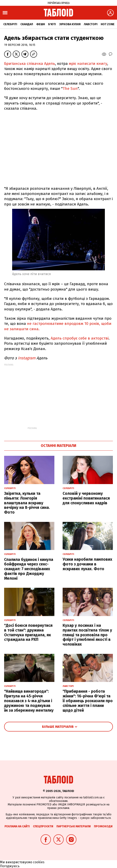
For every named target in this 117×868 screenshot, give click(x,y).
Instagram (27, 358)
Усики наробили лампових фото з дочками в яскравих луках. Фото (87, 564)
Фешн (41, 24)
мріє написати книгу (88, 64)
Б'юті (52, 24)
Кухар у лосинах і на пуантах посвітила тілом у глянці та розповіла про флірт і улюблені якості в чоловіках (87, 635)
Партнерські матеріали (74, 826)
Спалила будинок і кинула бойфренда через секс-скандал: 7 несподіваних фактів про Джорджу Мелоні (29, 569)
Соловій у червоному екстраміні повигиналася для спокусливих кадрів (86, 498)
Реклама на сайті (17, 826)
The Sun (70, 88)
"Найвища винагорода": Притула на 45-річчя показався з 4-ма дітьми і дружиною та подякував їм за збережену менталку (29, 701)
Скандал (27, 24)
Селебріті (10, 24)
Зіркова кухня (70, 24)
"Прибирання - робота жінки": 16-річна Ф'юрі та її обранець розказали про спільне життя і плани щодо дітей (88, 701)
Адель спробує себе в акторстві (80, 338)
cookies (39, 862)
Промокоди (103, 826)
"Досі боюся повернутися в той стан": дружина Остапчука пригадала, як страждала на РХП (28, 632)
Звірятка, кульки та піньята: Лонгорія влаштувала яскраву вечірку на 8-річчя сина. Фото (27, 503)
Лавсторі (91, 24)
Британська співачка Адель (30, 64)
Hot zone (108, 24)
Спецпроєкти (43, 826)
